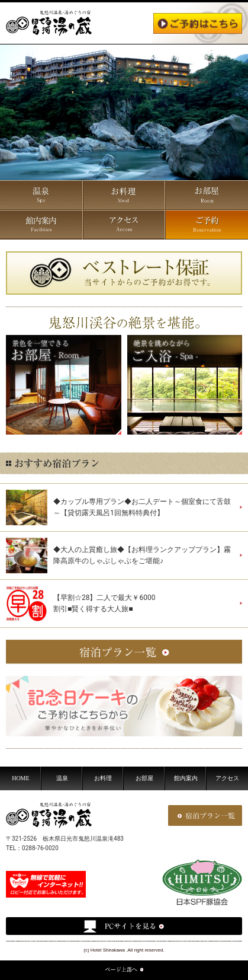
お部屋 (144, 778)
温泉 (62, 778)
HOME (20, 778)
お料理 (103, 778)
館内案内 (186, 778)
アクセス (227, 778)
